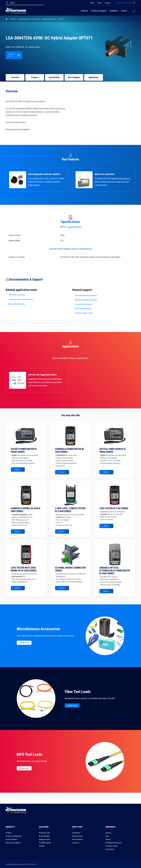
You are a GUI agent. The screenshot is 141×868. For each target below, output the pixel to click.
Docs (74, 77)
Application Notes (45, 839)
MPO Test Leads (29, 754)
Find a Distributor (78, 839)
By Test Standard (44, 836)
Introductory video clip (64, 525)
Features (35, 77)
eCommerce (76, 833)
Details (18, 470)
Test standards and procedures (86, 295)
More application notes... (17, 304)
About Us (108, 833)
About (100, 3)
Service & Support (11, 839)
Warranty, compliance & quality (86, 300)
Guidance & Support (99, 11)
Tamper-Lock (23, 461)
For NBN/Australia (45, 843)
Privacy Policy (110, 849)
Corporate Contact (111, 846)
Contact (124, 11)
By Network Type (44, 833)
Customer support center (84, 313)
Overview (15, 77)
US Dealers (114, 11)
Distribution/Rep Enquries (114, 843)
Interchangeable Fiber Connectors (29, 19)
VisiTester (21, 525)
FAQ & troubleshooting (83, 309)
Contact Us (76, 843)
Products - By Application (14, 836)
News (92, 3)
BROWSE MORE (24, 643)
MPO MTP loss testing (17, 295)
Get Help (42, 846)
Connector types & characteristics (21, 300)
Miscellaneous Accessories (38, 629)
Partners (108, 3)
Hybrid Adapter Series (49, 19)
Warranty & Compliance (13, 843)
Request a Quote (77, 836)
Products (85, 11)
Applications (94, 77)
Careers (108, 839)
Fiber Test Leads (78, 692)
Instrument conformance (84, 304)
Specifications (54, 77)
